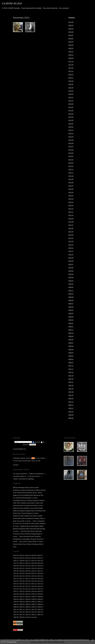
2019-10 (71, 29)
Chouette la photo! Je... (20, 476)
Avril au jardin (26, 493)
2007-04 (71, 392)
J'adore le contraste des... (37, 474)
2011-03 (71, 238)
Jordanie (37, 518)
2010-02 (71, 281)
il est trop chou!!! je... (35, 476)
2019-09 (71, 32)
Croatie (37, 503)
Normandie (36, 529)
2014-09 (71, 104)
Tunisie (25, 542)
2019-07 (71, 35)
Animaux (27, 488)
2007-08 (71, 379)
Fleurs (19, 513)
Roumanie (27, 536)
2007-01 (71, 402)
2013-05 (71, 153)
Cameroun (23, 500)
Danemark (16, 506)
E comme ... (41, 506)
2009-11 (71, 290)
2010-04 (71, 274)
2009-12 (71, 287)
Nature (28, 529)
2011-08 (71, 222)
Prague (38, 534)
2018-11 (71, 55)
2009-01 (71, 323)
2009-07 (71, 304)
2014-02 (71, 124)
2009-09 (71, 297)
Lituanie (36, 524)
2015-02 (71, 94)
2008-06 (71, 346)
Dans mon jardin (24, 506)
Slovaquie (33, 539)
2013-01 (71, 166)
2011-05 (71, 232)
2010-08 (71, 261)
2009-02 (71, 320)
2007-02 (71, 398)
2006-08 (71, 418)
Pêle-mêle (39, 531)
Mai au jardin (30, 526)
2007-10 (71, 372)
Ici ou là (15, 461)
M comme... (17, 526)
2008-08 (71, 339)
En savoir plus (12, 642)
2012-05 (71, 192)
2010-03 (71, 277)
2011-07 (71, 225)
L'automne (42, 524)
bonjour (16, 479)
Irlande (15, 518)
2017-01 (71, 71)
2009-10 (71, 294)
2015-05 (71, 88)
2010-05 (71, 271)
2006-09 (71, 415)
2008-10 (71, 333)
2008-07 (71, 343)
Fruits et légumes (27, 513)
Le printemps (41, 521)
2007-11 (71, 369)
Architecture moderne (19, 490)
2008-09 (71, 336)
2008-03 (71, 356)
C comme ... (35, 498)
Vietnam (15, 544)
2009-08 (71, 300)
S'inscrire (36, 442)
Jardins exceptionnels (27, 518)
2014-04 (71, 117)
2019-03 (71, 45)
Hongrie (26, 516)
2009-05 (71, 310)
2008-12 (71, 326)
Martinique (16, 529)
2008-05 (71, 349)
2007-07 (71, 382)
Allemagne (21, 488)
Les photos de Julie (28, 524)
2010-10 (71, 254)
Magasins (23, 526)
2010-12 (71, 248)
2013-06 (71, 150)
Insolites (40, 516)
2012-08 (71, 182)
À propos (16, 465)
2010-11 (71, 251)
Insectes (35, 516)
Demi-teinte (33, 506)
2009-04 (71, 313)
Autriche (20, 493)
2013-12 (71, 130)
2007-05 (71, 389)
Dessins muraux (25, 458)
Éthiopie (40, 511)
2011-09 (71, 219)
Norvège (43, 529)
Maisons (37, 526)
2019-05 (71, 38)
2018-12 (71, 51)
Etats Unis (34, 511)
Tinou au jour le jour (25, 461)
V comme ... (41, 542)
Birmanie (19, 498)
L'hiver (34, 521)
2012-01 (71, 205)
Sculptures (38, 536)
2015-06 (71, 84)
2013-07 (71, 146)
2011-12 (71, 209)
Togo (21, 542)
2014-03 (71, 120)
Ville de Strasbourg (33, 544)
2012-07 (71, 186)
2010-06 (71, 268)
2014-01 (71, 127)
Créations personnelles (28, 503)
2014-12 (71, 97)
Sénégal (15, 539)
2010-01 (71, 284)
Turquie (30, 542)
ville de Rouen (23, 544)
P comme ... (17, 531)
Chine (19, 503)
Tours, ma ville (36, 461)
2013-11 (71, 133)
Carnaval (29, 500)
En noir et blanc (40, 458)
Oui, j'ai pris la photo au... (21, 474)
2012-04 (71, 196)
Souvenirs (40, 539)
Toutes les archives (31, 617)
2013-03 (71, 160)
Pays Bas (27, 531)
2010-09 (71, 258)
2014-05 (71, 114)
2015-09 (71, 81)
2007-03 (71, 395)
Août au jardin (35, 488)
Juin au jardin (21, 521)
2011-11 (71, 212)
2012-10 (71, 176)
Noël (31, 529)
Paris (22, 531)
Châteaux (42, 500)
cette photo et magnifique (26, 479)
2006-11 (71, 408)
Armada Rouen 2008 (32, 490)
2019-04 (71, 42)
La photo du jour (12, 3)
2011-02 (71, 241)
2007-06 (71, 385)
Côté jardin (16, 458)
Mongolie (22, 529)
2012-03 (71, 199)
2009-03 (71, 317)
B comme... (34, 493)
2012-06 (71, 189)
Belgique (27, 495)
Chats (15, 503)
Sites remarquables (24, 539)
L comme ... (29, 521)
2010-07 (71, 264)
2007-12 (71, 366)
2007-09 (71, 376)
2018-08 (71, 58)
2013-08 (71, 143)
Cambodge (16, 500)
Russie (32, 536)
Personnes (16, 534)
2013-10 (71, 137)
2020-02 (71, 25)
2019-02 (71, 48)
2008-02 (71, 359)
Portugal (33, 534)
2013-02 (71, 163)
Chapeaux (36, 500)
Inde (30, 516)
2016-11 (71, 78)
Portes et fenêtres (25, 534)
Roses (21, 536)
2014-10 (71, 101)
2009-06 (71, 307)
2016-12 (71, 74)
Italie (19, 518)
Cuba (41, 503)
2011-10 (71, 215)
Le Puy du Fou (17, 524)
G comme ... (36, 513)
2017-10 (71, 61)
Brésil (24, 498)
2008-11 (71, 330)
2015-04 (71, 91)
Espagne (28, 511)
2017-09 (71, 65)
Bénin (32, 495)
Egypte (26, 508)
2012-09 (71, 179)
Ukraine (35, 542)
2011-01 (71, 245)
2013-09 (71, 140)
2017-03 (71, 68)
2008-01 (71, 362)
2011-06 (71, 228)
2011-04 (71, 235)
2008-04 (71, 353)
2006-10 (71, 412)
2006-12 (71, 405)
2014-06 (71, 110)
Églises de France (18, 508)
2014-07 (71, 107)
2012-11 (71, 173)
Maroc (42, 526)
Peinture (33, 531)
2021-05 (71, 22)
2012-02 (71, 202)
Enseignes (22, 511)
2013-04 (71, 156)
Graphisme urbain (18, 516)
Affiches (15, 488)
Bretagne (28, 498)
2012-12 (71, 169)
